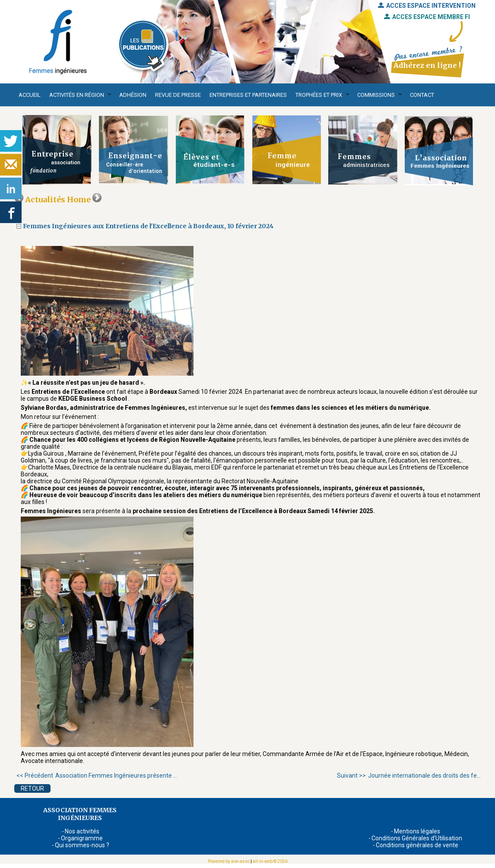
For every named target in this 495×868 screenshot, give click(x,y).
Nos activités (82, 831)
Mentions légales (417, 831)
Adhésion (133, 95)
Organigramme (82, 838)
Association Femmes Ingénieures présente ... (97, 775)
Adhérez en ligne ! (427, 65)
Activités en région (77, 95)
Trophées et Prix (319, 95)
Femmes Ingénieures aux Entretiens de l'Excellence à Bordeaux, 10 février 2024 (148, 226)
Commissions (376, 95)
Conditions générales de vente (417, 845)
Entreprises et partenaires (248, 95)
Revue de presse (178, 95)
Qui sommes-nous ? (82, 845)
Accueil (30, 95)
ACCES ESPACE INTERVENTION (427, 6)
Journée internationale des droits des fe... (409, 775)
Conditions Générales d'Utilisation (417, 838)
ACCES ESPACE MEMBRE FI (427, 17)
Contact (422, 95)
